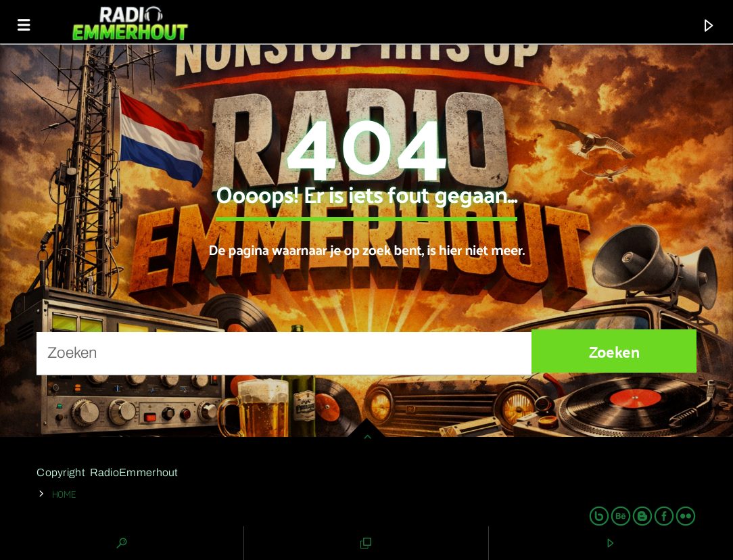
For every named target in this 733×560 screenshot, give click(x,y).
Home (64, 493)
